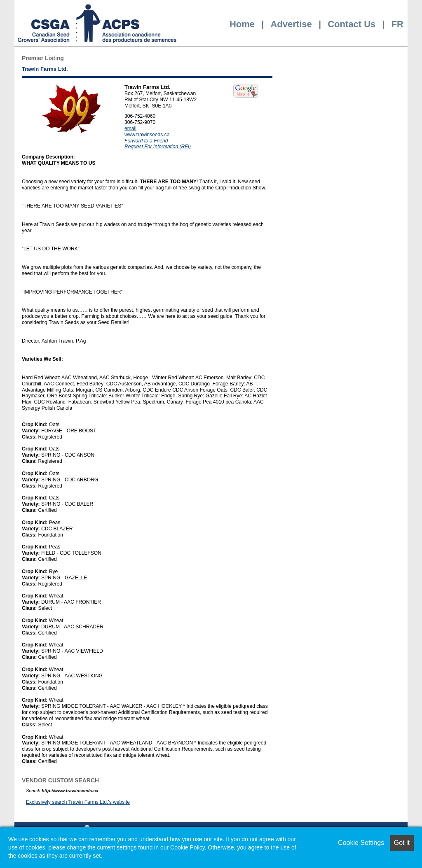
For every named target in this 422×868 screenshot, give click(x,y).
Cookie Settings (361, 843)
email (130, 128)
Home (242, 24)
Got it (402, 843)
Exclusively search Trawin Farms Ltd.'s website (78, 802)
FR (397, 24)
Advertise (291, 24)
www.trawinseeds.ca (147, 135)
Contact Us (352, 24)
